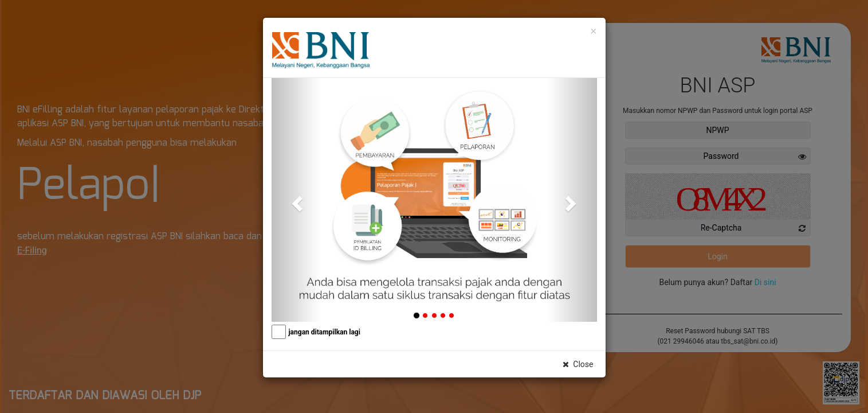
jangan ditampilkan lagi (325, 332)
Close (577, 364)
